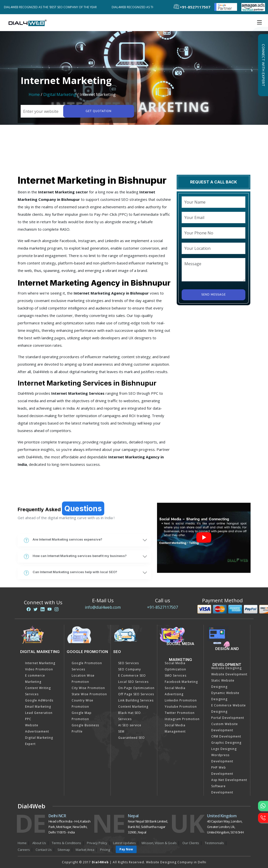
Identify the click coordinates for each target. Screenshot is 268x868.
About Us (39, 843)
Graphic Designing (226, 743)
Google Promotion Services (87, 666)
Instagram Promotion (182, 719)
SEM (121, 731)
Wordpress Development (222, 758)
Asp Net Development (229, 780)
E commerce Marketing (35, 679)
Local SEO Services (133, 682)
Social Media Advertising (175, 691)
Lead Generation (39, 713)
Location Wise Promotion (83, 679)
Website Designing (226, 668)
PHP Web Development (222, 771)
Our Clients (191, 843)
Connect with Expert (263, 65)
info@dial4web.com (103, 607)
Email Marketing (38, 707)
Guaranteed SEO (132, 738)
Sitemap (64, 850)
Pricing (105, 850)
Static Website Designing (223, 684)
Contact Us (44, 850)
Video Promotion (39, 669)
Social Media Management (175, 728)
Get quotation (99, 111)
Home (34, 94)
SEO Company (130, 669)
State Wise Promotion (89, 694)
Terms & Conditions (66, 843)
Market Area (85, 850)
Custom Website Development (225, 727)
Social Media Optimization (175, 666)
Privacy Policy (97, 843)
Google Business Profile (85, 728)
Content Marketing (133, 707)
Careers (24, 850)
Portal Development (228, 718)
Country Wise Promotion (82, 703)
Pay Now (126, 849)
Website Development (229, 674)
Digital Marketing (60, 94)
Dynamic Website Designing (225, 696)
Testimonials (214, 843)
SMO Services (176, 675)
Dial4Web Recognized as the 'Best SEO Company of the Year (53, 7)
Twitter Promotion (180, 713)
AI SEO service (130, 725)
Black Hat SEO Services (130, 716)
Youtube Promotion (181, 707)
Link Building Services (136, 700)
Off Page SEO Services (136, 694)
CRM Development (226, 736)
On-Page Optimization (136, 688)
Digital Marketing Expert (39, 741)
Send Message (214, 295)
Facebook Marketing (181, 682)
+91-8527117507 (162, 607)
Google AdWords (39, 700)
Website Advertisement (37, 728)
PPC (28, 719)
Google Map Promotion (82, 716)
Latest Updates (124, 843)
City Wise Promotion (88, 688)
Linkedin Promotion (181, 700)
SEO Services (129, 663)
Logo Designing (224, 749)
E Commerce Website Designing (229, 708)
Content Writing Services (38, 691)
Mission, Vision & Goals (159, 843)
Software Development (222, 789)
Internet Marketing (40, 663)
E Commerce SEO (132, 675)
